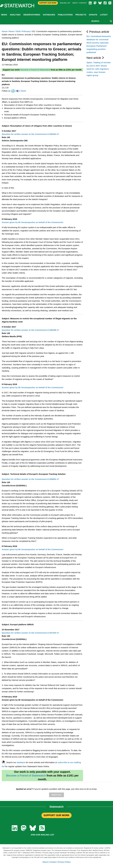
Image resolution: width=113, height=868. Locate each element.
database (21, 762)
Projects (81, 15)
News (4, 15)
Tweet (23, 91)
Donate (93, 15)
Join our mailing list (42, 835)
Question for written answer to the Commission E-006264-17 (30, 134)
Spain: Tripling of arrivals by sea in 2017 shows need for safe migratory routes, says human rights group (99, 69)
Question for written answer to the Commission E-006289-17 (30, 330)
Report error (56, 795)
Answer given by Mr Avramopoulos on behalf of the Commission (32, 222)
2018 (18, 31)
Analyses (15, 15)
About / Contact (80, 3)
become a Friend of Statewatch (36, 70)
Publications (65, 15)
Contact (53, 862)
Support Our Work (48, 3)
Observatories (32, 15)
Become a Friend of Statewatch (26, 776)
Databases (49, 15)
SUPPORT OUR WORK (56, 815)
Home (5, 31)
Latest (104, 15)
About (45, 862)
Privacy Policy (64, 862)
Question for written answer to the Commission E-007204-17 (30, 633)
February (26, 31)
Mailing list (65, 3)
